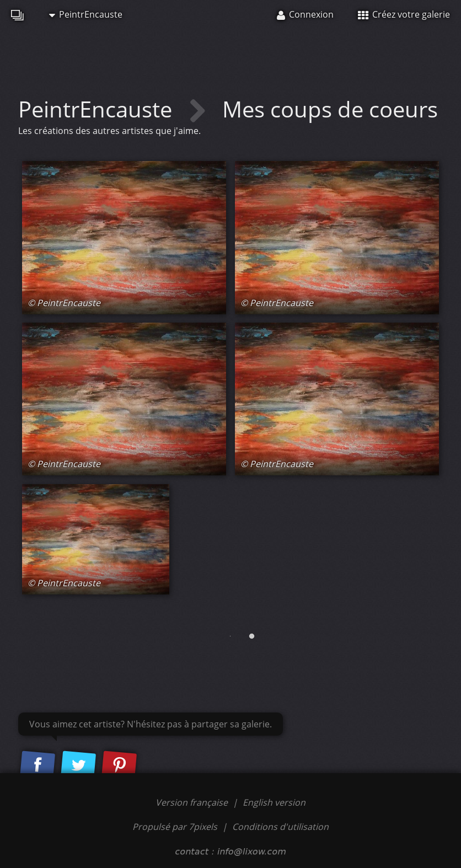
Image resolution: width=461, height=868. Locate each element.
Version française (193, 802)
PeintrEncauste (86, 14)
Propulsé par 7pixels (175, 827)
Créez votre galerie (404, 14)
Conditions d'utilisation (280, 827)
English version (274, 802)
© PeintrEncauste (64, 303)
